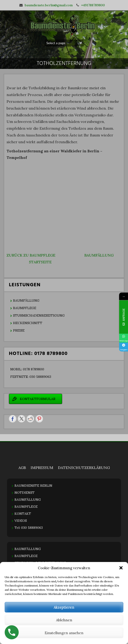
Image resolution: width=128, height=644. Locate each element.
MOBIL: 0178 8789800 (27, 369)
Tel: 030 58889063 (29, 528)
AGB (22, 468)
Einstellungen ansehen (64, 633)
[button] (121, 568)
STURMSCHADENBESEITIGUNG (39, 315)
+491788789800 (93, 5)
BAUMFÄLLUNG (99, 255)
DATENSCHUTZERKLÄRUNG (84, 468)
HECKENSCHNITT (28, 323)
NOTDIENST (25, 493)
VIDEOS (21, 521)
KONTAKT (23, 514)
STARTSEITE (40, 262)
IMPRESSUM (42, 468)
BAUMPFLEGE (25, 308)
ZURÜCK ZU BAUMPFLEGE (31, 255)
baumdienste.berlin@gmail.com (49, 5)
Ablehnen (64, 620)
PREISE (19, 330)
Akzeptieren (64, 607)
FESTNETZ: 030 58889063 (31, 377)
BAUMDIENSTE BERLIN (33, 486)
